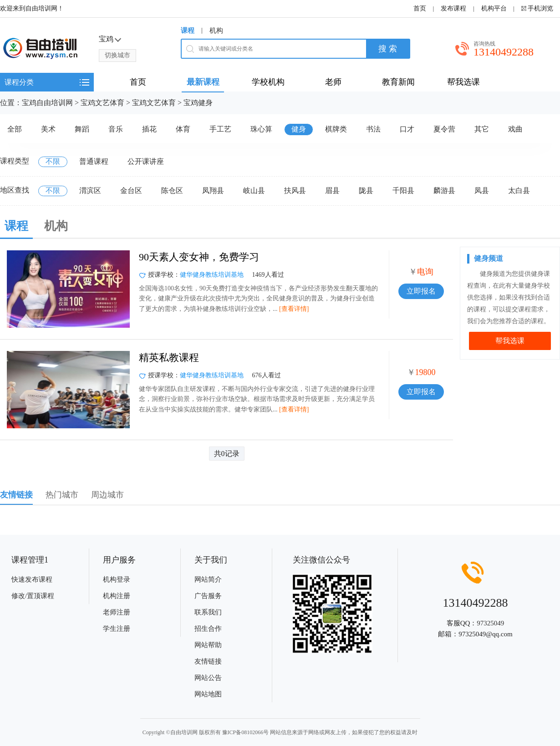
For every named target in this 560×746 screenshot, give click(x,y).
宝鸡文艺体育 (102, 103)
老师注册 (117, 612)
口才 (407, 129)
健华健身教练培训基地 (212, 275)
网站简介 (208, 579)
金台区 (131, 190)
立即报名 (421, 291)
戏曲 (515, 129)
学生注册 (117, 629)
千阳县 (403, 190)
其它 (482, 129)
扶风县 (295, 190)
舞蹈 (82, 129)
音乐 (116, 129)
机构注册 (117, 596)
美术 (48, 129)
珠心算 (261, 129)
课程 (188, 30)
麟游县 (444, 190)
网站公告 (208, 678)
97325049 (490, 623)
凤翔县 (213, 190)
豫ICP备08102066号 (246, 732)
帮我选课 (510, 341)
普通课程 (94, 161)
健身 (299, 129)
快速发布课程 (32, 579)
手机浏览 (540, 8)
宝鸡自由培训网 (47, 103)
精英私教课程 (169, 358)
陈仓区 (172, 190)
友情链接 (208, 661)
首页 (420, 8)
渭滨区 (90, 190)
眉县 (332, 190)
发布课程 (453, 8)
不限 (53, 161)
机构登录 (117, 579)
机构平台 (494, 8)
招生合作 (208, 629)
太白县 (519, 190)
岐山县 (254, 190)
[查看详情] (294, 309)
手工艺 (220, 129)
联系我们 (208, 612)
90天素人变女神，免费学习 (199, 257)
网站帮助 (208, 645)
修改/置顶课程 (33, 596)
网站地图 (208, 694)
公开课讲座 (146, 161)
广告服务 (208, 596)
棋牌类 (336, 129)
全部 (15, 129)
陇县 (366, 190)
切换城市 (117, 55)
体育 (183, 129)
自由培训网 (184, 732)
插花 (149, 129)
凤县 (482, 190)
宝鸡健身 (198, 103)
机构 (216, 30)
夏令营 (444, 129)
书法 (373, 129)
